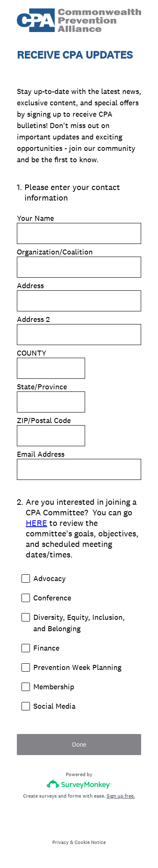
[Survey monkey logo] (79, 784)
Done (79, 744)
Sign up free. (121, 796)
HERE (36, 523)
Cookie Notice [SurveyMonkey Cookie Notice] (90, 842)
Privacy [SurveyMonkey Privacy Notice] (60, 842)
